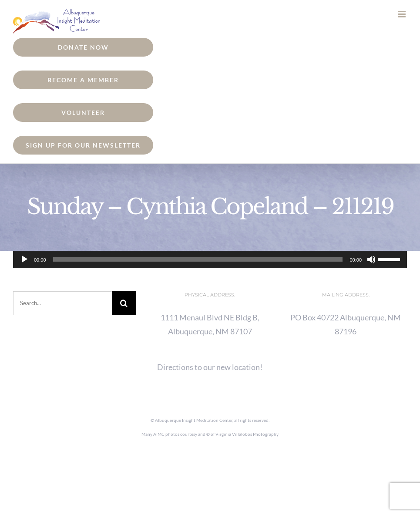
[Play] (24, 259)
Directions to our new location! (210, 367)
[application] (210, 259)
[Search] (124, 303)
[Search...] (62, 303)
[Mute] (371, 259)
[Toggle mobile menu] (402, 14)
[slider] (198, 259)
